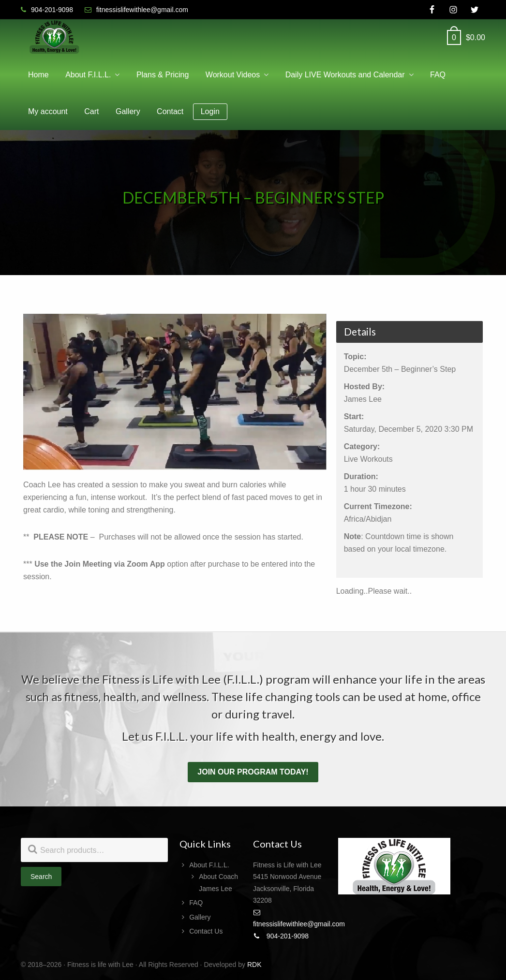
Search (41, 877)
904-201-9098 (281, 936)
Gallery (200, 917)
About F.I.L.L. (209, 865)
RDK (254, 965)
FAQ (196, 903)
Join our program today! (253, 772)
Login (210, 111)
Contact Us (206, 931)
